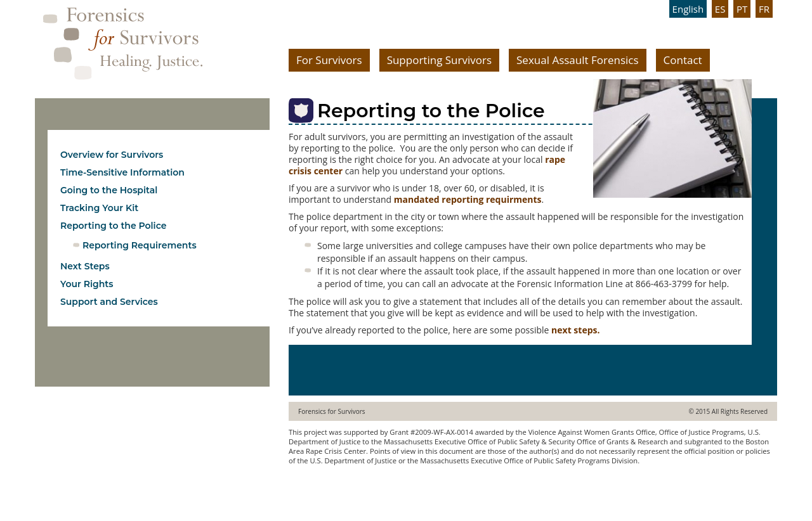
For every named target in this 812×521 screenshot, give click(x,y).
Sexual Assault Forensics (578, 60)
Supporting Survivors (439, 60)
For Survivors (329, 60)
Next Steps (85, 266)
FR (764, 9)
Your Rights (87, 284)
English (688, 9)
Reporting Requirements (140, 245)
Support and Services (109, 302)
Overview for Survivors (112, 155)
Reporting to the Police (113, 226)
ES (720, 9)
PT (742, 9)
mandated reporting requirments (468, 199)
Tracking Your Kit (99, 208)
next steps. (575, 330)
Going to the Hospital (109, 190)
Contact (683, 60)
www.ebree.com (316, 485)
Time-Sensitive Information (122, 172)
